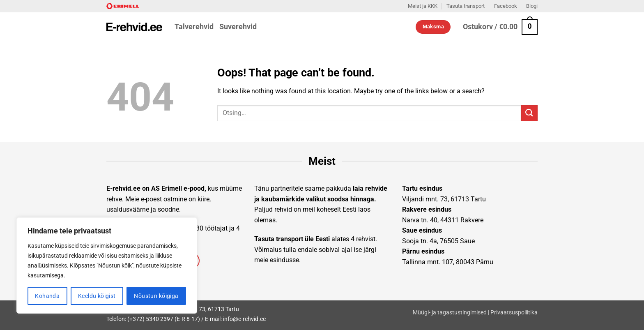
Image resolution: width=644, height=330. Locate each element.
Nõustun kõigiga (156, 296)
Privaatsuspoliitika (514, 313)
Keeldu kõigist (97, 296)
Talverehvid (194, 27)
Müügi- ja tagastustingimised (450, 313)
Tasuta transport (466, 6)
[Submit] (529, 113)
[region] (107, 265)
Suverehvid (238, 27)
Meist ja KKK (423, 6)
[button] (500, 27)
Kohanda (47, 296)
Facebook (506, 6)
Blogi (532, 6)
